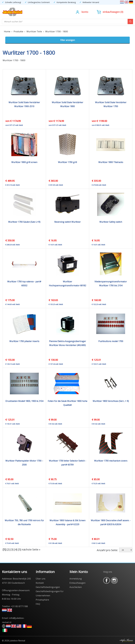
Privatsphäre (42, 600)
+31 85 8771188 (19, 606)
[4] (16, 549)
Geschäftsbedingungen (48, 587)
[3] (12, 549)
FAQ (38, 604)
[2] (8, 549)
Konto (85, 12)
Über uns (41, 579)
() (110, 12)
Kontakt (40, 583)
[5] (20, 549)
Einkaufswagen (111, 12)
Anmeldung (76, 579)
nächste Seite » (31, 549)
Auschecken (76, 587)
